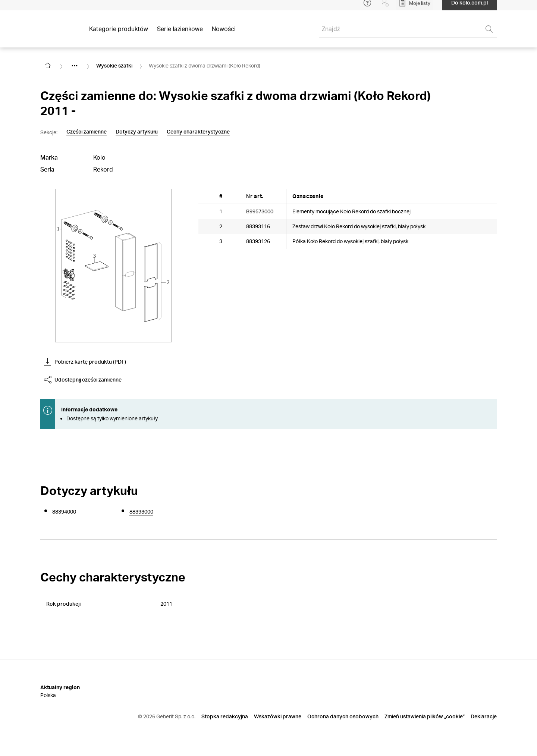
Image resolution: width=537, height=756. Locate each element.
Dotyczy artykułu (137, 132)
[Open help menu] (367, 7)
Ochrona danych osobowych (343, 716)
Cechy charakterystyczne (198, 132)
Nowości (224, 33)
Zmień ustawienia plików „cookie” (425, 716)
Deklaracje (484, 716)
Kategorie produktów (119, 33)
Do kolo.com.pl (470, 7)
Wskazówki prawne (278, 716)
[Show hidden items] (75, 66)
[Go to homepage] (48, 66)
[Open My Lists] (414, 7)
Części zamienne (87, 132)
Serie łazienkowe (180, 33)
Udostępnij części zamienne (83, 380)
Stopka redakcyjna (225, 716)
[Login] (385, 7)
